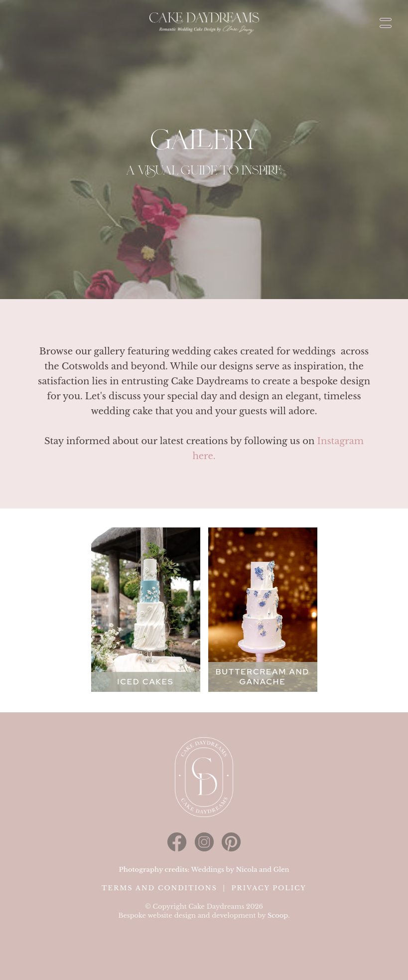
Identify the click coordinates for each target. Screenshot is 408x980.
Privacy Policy (269, 888)
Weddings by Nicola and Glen (240, 870)
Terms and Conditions (159, 888)
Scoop (278, 915)
